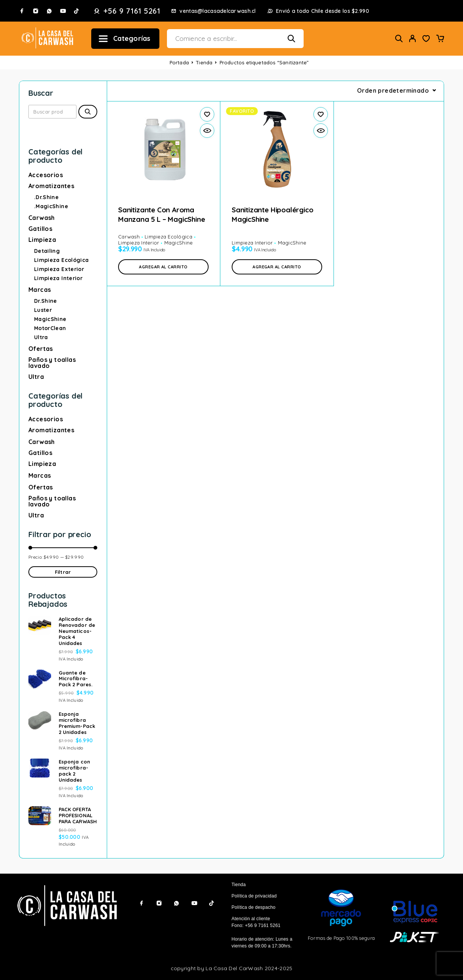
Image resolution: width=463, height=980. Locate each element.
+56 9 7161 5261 (132, 11)
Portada (179, 62)
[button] (163, 267)
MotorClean (50, 328)
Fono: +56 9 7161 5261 (256, 925)
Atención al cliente (251, 919)
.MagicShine (51, 206)
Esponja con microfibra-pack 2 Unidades (74, 771)
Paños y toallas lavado (52, 363)
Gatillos (40, 229)
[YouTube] (63, 11)
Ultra (41, 337)
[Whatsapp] (49, 11)
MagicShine (50, 319)
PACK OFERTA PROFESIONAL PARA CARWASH (78, 815)
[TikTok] (76, 11)
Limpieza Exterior (59, 269)
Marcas (40, 290)
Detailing (47, 251)
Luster (43, 310)
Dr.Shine (46, 301)
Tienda (204, 62)
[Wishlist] (426, 39)
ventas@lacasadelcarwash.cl (217, 11)
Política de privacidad (254, 896)
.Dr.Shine (46, 197)
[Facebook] (22, 11)
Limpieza (42, 240)
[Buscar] (399, 38)
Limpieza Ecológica (61, 260)
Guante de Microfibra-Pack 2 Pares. (76, 679)
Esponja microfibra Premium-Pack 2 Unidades (77, 723)
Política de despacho (254, 907)
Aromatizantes (51, 186)
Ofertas (41, 349)
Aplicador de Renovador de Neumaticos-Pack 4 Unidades (77, 631)
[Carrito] (440, 39)
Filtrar (63, 572)
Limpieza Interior (58, 278)
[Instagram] (36, 11)
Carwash (42, 218)
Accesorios (46, 175)
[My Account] (413, 38)
